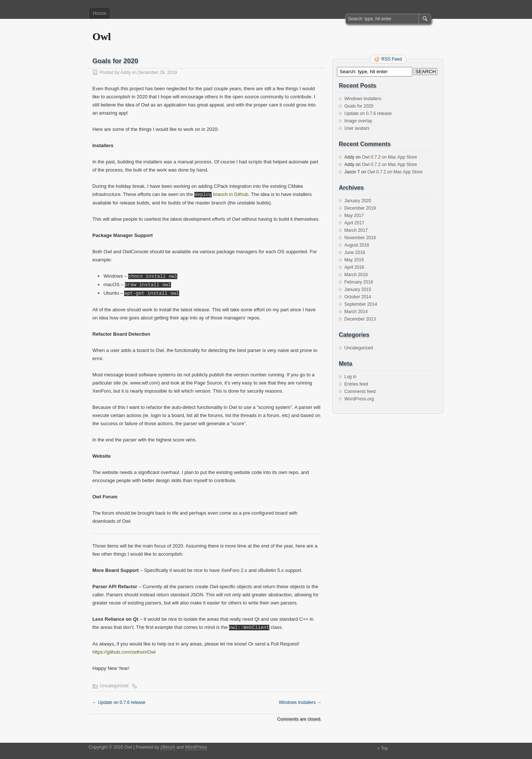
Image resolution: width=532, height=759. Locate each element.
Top (384, 748)
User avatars (357, 128)
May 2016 (354, 260)
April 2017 (354, 223)
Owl (102, 36)
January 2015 (358, 289)
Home (100, 13)
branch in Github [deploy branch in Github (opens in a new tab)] (221, 195)
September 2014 (361, 304)
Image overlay (358, 121)
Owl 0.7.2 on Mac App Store (389, 157)
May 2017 (354, 216)
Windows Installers (300, 702)
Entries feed (356, 384)
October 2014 (358, 297)
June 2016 (355, 253)
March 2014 (356, 312)
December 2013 (360, 319)
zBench (168, 747)
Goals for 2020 (359, 106)
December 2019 (360, 208)
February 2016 (359, 282)
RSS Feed (391, 59)
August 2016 (357, 245)
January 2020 (358, 201)
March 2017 (356, 230)
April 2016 (354, 267)
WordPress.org (359, 399)
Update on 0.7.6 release (119, 702)
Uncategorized (114, 686)
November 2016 (360, 238)
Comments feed (360, 392)
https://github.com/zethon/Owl (124, 652)
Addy (125, 72)
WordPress (196, 747)
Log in (350, 377)
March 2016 (356, 275)
